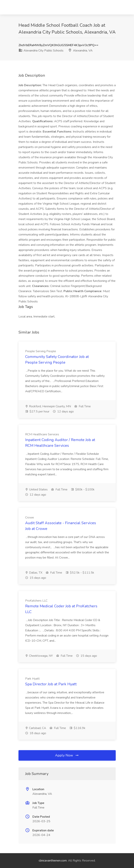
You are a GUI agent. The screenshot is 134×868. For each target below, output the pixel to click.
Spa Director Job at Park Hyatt (51, 684)
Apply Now (67, 755)
